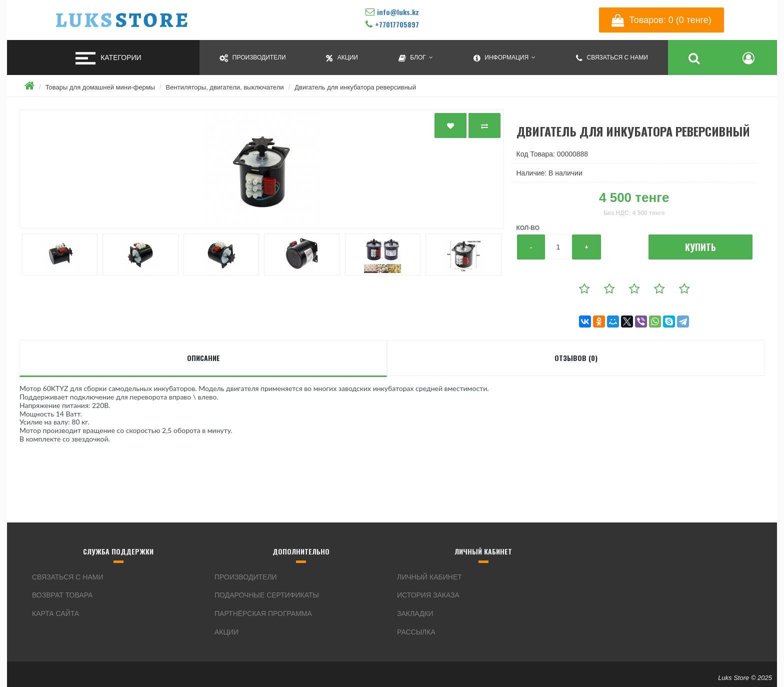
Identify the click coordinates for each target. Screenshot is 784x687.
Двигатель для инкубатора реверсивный (355, 87)
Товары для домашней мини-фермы (100, 87)
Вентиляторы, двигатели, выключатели (225, 87)
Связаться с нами (68, 577)
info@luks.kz (398, 12)
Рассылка (416, 632)
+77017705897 (397, 24)
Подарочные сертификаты (267, 595)
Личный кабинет (429, 577)
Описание (203, 358)
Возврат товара (62, 595)
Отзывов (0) (576, 358)
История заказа (428, 595)
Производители (246, 577)
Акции (226, 632)
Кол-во (528, 228)
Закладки (415, 613)
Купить (700, 247)
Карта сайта (55, 613)
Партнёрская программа (263, 613)
